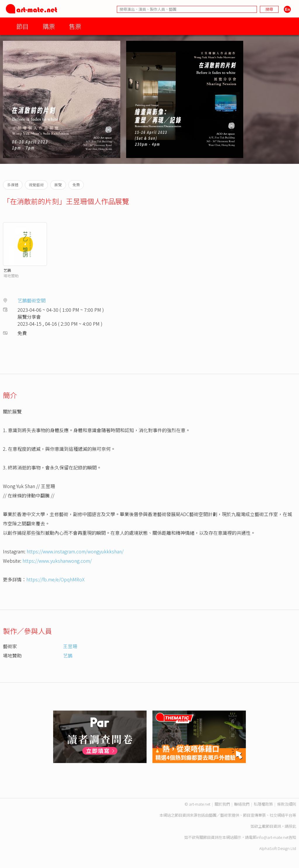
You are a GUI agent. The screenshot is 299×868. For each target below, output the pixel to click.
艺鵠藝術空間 (32, 300)
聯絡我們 (242, 804)
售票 (75, 26)
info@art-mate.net (272, 837)
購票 (49, 26)
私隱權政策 (263, 804)
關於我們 (222, 804)
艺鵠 (7, 270)
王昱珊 (70, 646)
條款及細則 (287, 804)
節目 (22, 26)
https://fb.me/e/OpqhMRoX (55, 579)
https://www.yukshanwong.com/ (57, 561)
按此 (292, 826)
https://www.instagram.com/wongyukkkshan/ (75, 551)
